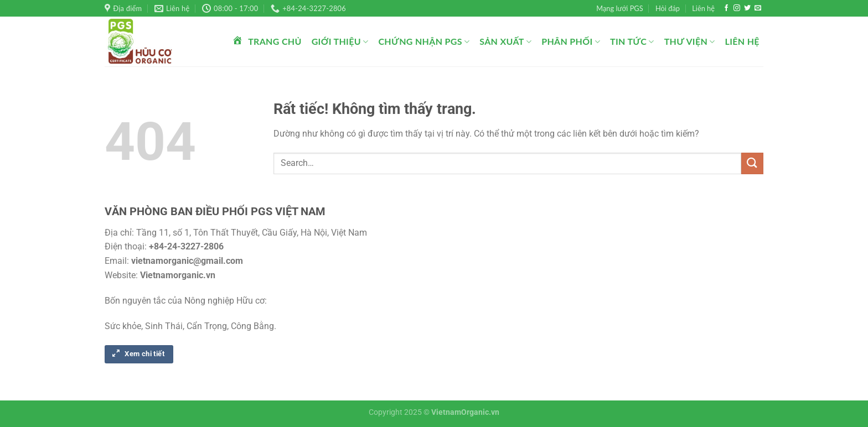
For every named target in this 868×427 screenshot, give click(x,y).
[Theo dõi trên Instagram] (737, 8)
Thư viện (690, 41)
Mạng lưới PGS (619, 8)
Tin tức (632, 41)
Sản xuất (505, 41)
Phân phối (571, 41)
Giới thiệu (340, 41)
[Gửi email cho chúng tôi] (758, 8)
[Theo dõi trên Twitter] (747, 8)
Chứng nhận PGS (424, 41)
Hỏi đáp (668, 8)
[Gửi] (752, 163)
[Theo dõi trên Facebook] (726, 8)
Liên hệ (703, 8)
